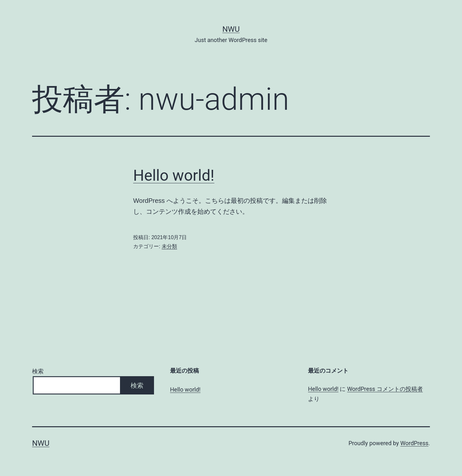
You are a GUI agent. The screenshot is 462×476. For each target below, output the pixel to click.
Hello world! (174, 175)
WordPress (414, 443)
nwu (231, 29)
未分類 (169, 246)
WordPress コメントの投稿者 (385, 389)
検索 (38, 371)
